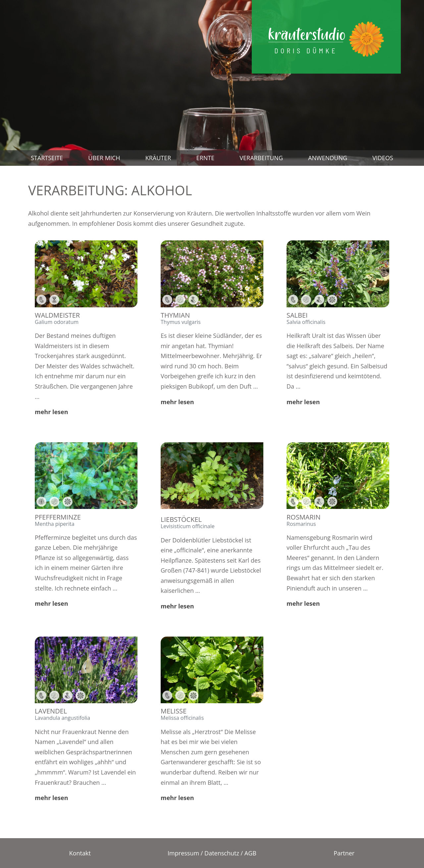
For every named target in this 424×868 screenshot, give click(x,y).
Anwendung (328, 158)
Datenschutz (222, 853)
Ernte (206, 158)
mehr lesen (52, 412)
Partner (344, 853)
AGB (250, 853)
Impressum (183, 853)
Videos (383, 158)
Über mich (104, 158)
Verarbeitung (261, 158)
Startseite (47, 158)
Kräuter (158, 158)
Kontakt (80, 853)
